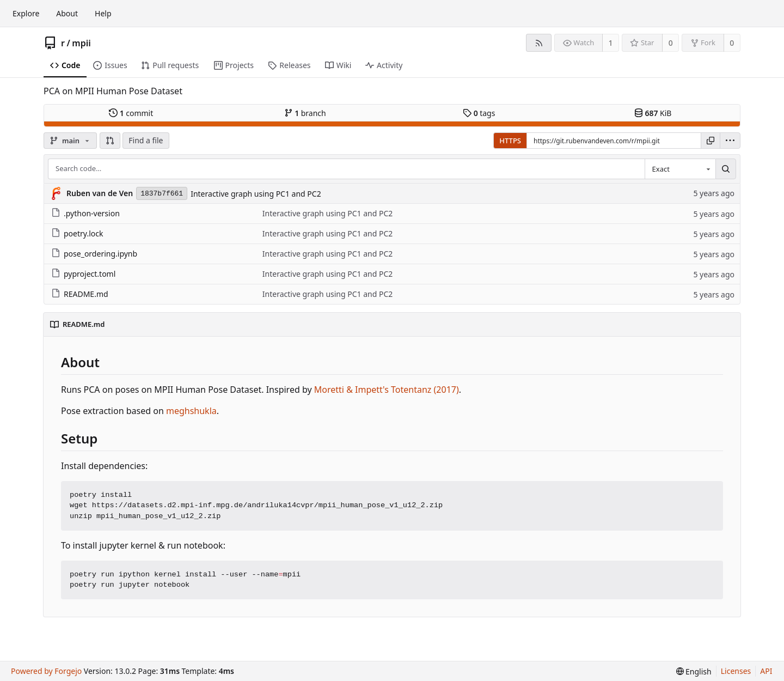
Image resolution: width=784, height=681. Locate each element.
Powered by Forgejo (46, 671)
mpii (81, 43)
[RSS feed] (539, 43)
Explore (26, 13)
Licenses (736, 671)
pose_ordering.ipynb (94, 254)
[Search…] (726, 169)
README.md (80, 294)
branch (305, 113)
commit (131, 113)
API (766, 671)
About (67, 13)
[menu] (730, 141)
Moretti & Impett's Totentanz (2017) (387, 390)
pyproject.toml (83, 274)
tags (479, 113)
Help (103, 13)
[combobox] (680, 169)
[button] (110, 141)
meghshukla (191, 411)
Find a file (146, 140)
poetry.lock (77, 233)
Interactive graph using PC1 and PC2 (256, 194)
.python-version (85, 213)
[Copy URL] (710, 141)
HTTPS (510, 141)
